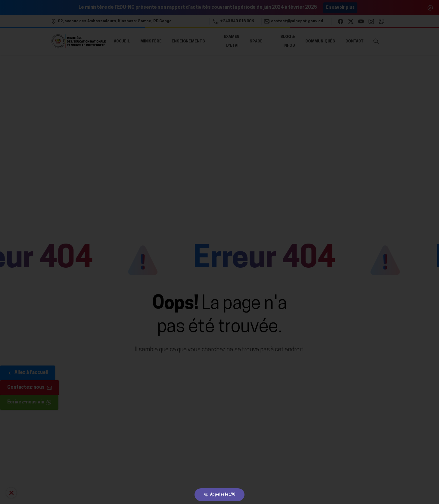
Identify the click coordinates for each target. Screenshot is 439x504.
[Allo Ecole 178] (11, 493)
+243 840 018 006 (233, 21)
